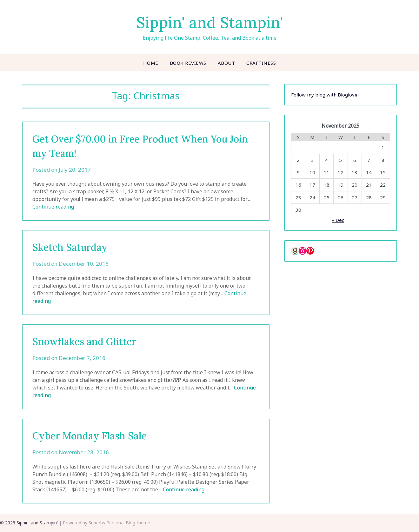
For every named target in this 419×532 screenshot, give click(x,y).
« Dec (338, 220)
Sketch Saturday (70, 247)
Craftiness (261, 63)
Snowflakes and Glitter (84, 342)
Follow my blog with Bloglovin (325, 95)
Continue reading (53, 207)
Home (151, 63)
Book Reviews (188, 63)
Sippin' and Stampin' (210, 22)
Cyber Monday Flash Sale (90, 436)
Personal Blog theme (128, 523)
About (226, 63)
